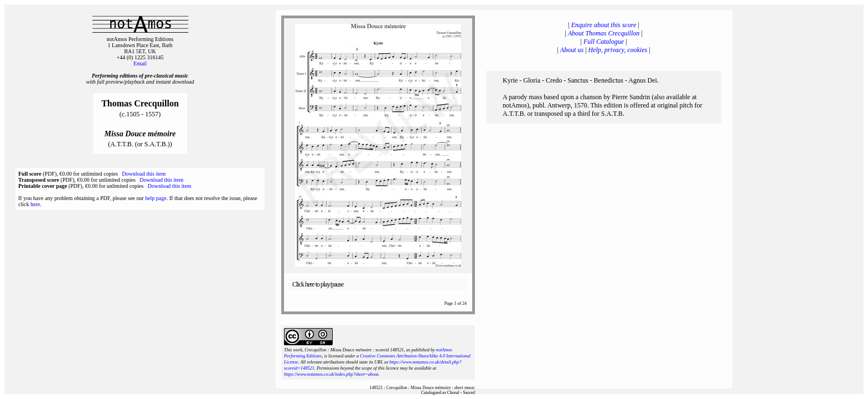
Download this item (144, 174)
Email (140, 63)
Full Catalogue (604, 42)
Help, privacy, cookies (618, 50)
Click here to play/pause (318, 284)
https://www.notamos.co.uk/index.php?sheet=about (331, 374)
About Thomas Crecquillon (604, 33)
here (35, 204)
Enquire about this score (604, 25)
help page (156, 198)
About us (572, 50)
